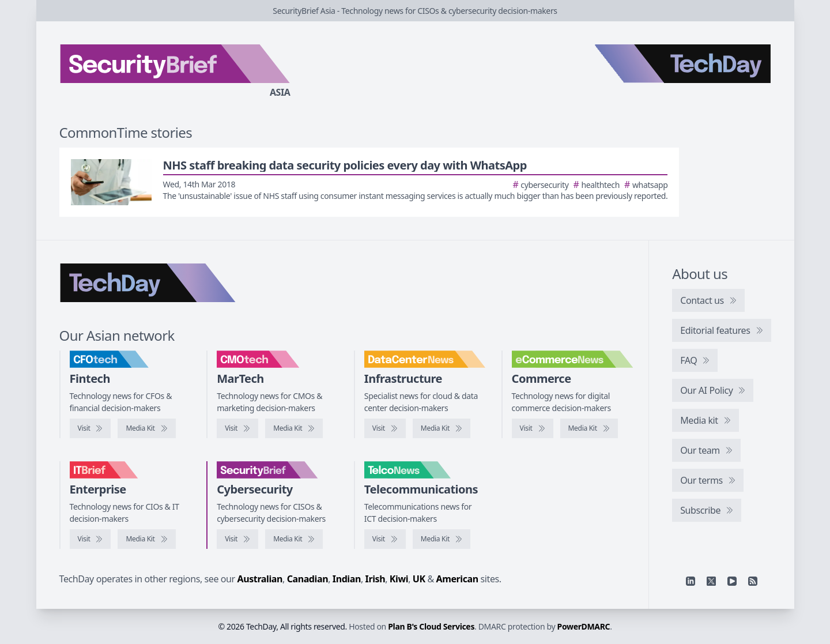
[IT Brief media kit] (146, 539)
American (457, 579)
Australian (260, 579)
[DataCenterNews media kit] (442, 428)
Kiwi (399, 579)
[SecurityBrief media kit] (294, 539)
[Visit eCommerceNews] (533, 428)
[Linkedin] (691, 581)
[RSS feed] (753, 581)
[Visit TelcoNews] (385, 539)
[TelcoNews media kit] (442, 539)
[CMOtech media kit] (294, 428)
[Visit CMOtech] (237, 428)
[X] (711, 581)
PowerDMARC (584, 626)
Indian (347, 579)
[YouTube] (732, 581)
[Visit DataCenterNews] (385, 428)
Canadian (308, 579)
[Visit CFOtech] (90, 428)
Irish (376, 579)
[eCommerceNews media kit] (589, 428)
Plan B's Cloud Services (431, 626)
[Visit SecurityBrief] (237, 539)
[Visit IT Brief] (90, 539)
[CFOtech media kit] (146, 428)
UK (419, 579)
